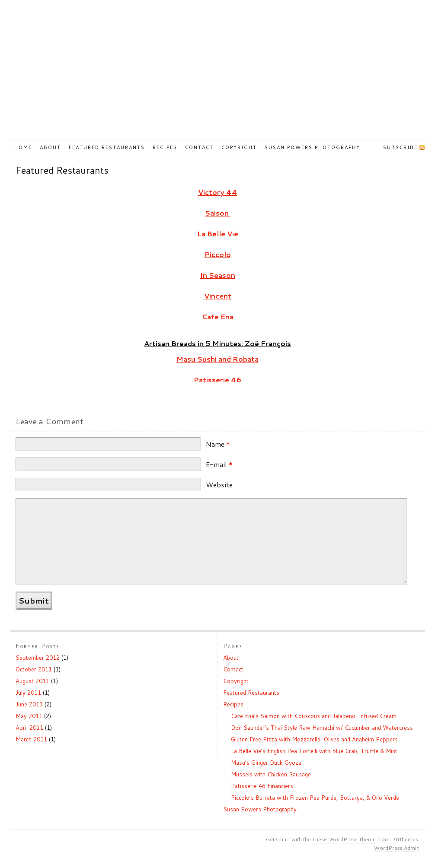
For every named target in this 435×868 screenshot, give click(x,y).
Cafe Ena (218, 316)
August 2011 (32, 681)
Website (219, 485)
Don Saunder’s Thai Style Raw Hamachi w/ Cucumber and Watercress (322, 728)
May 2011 (29, 716)
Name (218, 444)
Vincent (218, 296)
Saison (218, 213)
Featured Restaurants (107, 147)
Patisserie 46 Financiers (262, 786)
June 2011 (29, 704)
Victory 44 (218, 192)
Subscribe (400, 147)
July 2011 (28, 693)
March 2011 (31, 739)
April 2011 (29, 728)
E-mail (219, 464)
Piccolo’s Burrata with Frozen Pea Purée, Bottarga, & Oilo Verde (315, 798)
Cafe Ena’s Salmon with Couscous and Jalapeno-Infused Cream (314, 716)
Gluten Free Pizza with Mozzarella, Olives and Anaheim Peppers (314, 739)
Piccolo (218, 254)
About (50, 147)
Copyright (239, 147)
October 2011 (34, 669)
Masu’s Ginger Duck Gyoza (266, 763)
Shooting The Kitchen (217, 75)
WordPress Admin (397, 848)
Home (23, 147)
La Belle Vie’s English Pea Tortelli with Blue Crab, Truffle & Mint (314, 751)
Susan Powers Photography (312, 147)
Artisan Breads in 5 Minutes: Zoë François (217, 343)
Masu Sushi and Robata (217, 359)
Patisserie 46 (217, 380)
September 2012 (38, 658)
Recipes (165, 147)
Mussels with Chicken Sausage (271, 774)
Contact (199, 147)
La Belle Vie (218, 234)
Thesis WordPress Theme (344, 839)
